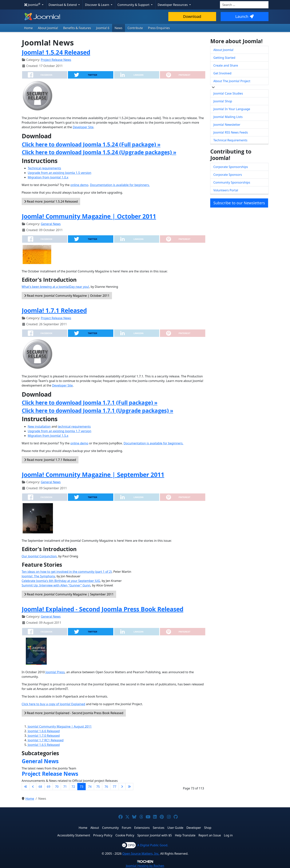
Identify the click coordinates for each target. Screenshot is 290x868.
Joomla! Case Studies (228, 93)
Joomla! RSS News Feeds (231, 132)
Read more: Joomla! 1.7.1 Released (50, 460)
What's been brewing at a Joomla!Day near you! (55, 287)
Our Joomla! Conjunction (39, 556)
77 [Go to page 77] (114, 787)
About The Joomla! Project (232, 81)
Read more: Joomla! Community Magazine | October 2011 (67, 296)
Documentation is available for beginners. (120, 185)
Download (192, 16)
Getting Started (224, 58)
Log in (228, 835)
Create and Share (226, 65)
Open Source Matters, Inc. (141, 854)
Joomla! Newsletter (227, 125)
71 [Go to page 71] (65, 787)
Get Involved (222, 73)
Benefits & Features (77, 28)
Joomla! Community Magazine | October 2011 (89, 216)
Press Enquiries (159, 28)
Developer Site (83, 127)
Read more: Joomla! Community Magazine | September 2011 (69, 594)
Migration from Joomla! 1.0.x (48, 177)
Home (29, 28)
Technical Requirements (230, 140)
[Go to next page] (122, 787)
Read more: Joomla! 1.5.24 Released (51, 201)
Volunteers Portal (226, 190)
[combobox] (244, 5)
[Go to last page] (129, 787)
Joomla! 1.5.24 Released (56, 52)
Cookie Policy (125, 835)
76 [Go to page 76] (106, 787)
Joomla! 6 (103, 28)
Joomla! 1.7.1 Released (54, 310)
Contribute (135, 28)
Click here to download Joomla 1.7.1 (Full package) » (90, 403)
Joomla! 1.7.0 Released (44, 736)
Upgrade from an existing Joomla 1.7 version (60, 431)
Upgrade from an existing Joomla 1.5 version (60, 173)
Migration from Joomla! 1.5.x (48, 436)
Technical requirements (44, 168)
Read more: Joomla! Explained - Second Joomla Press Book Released (74, 713)
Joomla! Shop (223, 101)
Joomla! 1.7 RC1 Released (46, 740)
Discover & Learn (97, 5)
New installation (39, 426)
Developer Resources (173, 5)
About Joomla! (48, 28)
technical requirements (74, 426)
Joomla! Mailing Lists (228, 117)
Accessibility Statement (74, 835)
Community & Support (134, 5)
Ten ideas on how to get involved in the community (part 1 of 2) (67, 572)
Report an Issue (210, 835)
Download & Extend (63, 5)
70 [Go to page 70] (57, 787)
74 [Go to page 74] (90, 787)
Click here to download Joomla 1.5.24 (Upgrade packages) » (99, 152)
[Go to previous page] (33, 787)
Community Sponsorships (232, 182)
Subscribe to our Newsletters (239, 203)
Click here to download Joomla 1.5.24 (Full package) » (91, 144)
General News (51, 224)
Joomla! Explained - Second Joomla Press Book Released (103, 609)
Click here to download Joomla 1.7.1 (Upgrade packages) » (97, 411)
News (119, 28)
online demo (79, 185)
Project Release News (56, 60)
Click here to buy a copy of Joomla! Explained (54, 704)
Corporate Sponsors (228, 175)
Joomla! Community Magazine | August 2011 (60, 726)
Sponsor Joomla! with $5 (155, 835)
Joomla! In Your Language (232, 109)
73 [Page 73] (81, 787)
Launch (244, 16)
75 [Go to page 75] (98, 787)
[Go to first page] (26, 787)
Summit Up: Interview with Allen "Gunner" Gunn (56, 585)
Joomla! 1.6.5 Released (44, 745)
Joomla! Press (55, 672)
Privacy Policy (103, 835)
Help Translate (185, 835)
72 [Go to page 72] (73, 787)
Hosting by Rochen (145, 866)
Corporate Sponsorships (231, 167)
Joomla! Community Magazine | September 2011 (93, 475)
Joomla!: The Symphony (38, 576)
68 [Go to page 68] (40, 787)
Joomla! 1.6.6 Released (44, 731)
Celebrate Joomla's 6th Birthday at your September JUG (61, 581)
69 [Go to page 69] (49, 787)
